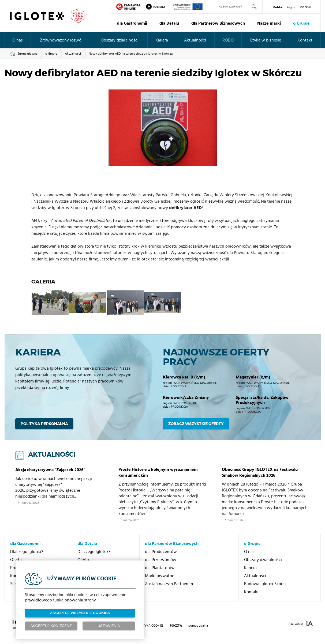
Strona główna (27, 54)
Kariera (162, 40)
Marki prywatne (160, 576)
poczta (176, 626)
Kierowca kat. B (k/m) (184, 377)
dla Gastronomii (132, 23)
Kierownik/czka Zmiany (186, 397)
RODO (228, 40)
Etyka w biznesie (266, 40)
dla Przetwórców (161, 560)
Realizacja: (301, 624)
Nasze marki (269, 23)
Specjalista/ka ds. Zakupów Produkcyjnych (262, 400)
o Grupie (301, 23)
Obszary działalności (120, 40)
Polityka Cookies (150, 626)
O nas (18, 40)
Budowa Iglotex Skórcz (265, 584)
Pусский (305, 7)
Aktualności (195, 40)
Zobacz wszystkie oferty (196, 424)
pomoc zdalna (198, 626)
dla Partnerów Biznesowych (218, 23)
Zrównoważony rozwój (61, 40)
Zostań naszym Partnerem (169, 584)
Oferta (16, 560)
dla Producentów (161, 552)
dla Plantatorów (160, 568)
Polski (278, 7)
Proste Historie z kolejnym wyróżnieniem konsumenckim (158, 472)
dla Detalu (169, 23)
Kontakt (305, 40)
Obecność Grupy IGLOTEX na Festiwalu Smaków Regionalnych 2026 (260, 472)
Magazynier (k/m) (253, 377)
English (292, 7)
